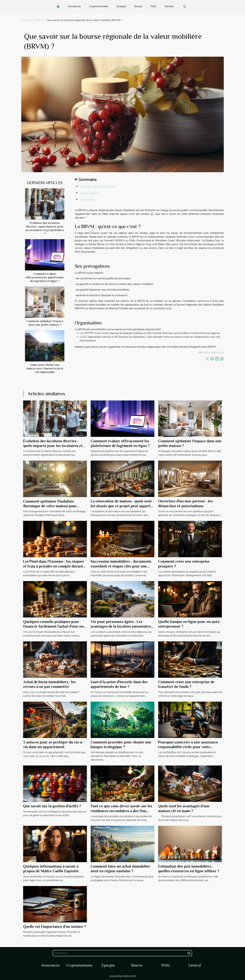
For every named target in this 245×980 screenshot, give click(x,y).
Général (169, 6)
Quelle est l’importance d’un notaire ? (55, 927)
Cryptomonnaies (99, 6)
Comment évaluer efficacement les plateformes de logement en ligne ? (45, 277)
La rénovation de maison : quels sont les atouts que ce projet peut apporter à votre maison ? (122, 506)
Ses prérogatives (90, 193)
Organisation (87, 200)
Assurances (74, 6)
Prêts (153, 6)
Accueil (25, 20)
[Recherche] (122, 953)
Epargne (121, 6)
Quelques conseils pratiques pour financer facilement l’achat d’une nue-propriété (55, 626)
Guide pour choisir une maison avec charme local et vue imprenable (45, 368)
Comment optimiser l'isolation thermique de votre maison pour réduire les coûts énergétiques (50, 506)
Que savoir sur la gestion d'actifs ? (52, 806)
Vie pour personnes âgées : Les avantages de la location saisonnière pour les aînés (121, 626)
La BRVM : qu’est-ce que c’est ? (98, 187)
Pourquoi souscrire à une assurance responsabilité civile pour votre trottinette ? (188, 747)
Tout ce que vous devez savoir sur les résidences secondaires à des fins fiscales (121, 811)
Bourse (138, 6)
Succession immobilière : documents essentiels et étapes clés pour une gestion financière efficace (121, 566)
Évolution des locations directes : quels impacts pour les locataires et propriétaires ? (53, 446)
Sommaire (87, 180)
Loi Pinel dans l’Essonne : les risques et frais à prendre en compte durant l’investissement (54, 566)
